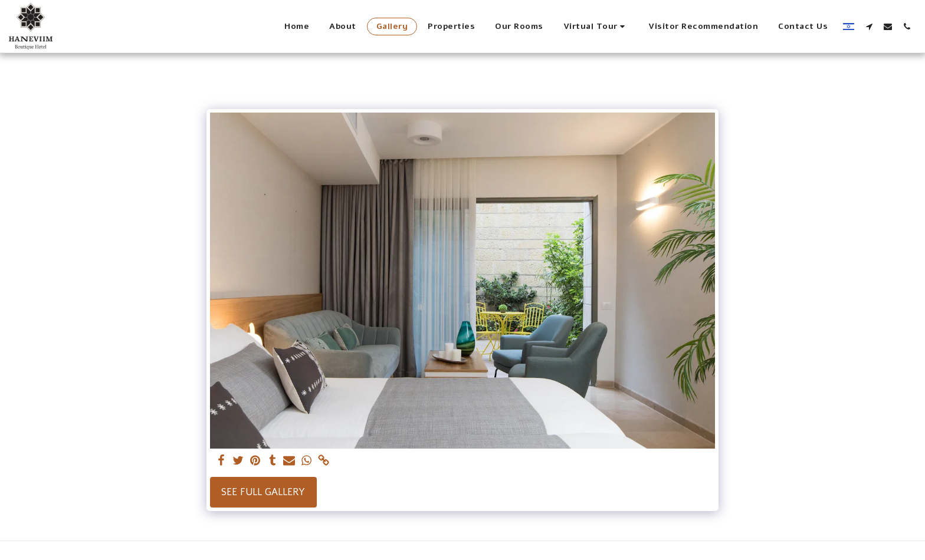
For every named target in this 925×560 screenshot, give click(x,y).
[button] (596, 27)
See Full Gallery (263, 492)
